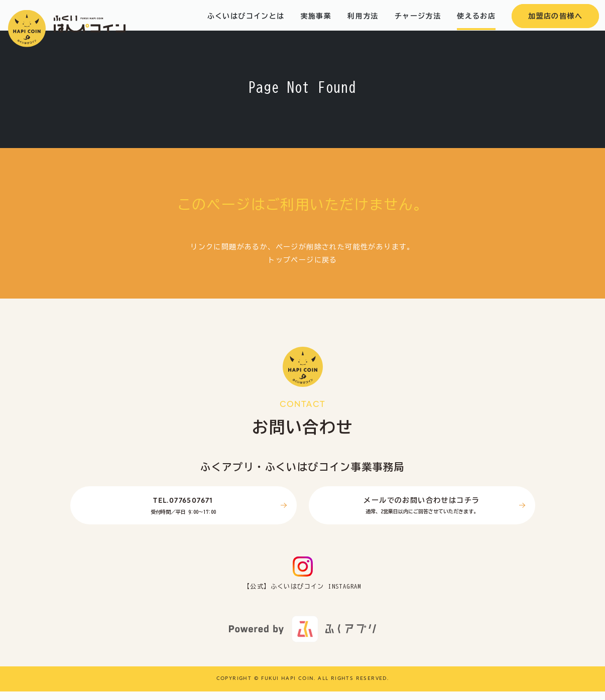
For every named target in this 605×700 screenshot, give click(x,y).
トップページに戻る (302, 268)
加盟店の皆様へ (555, 25)
